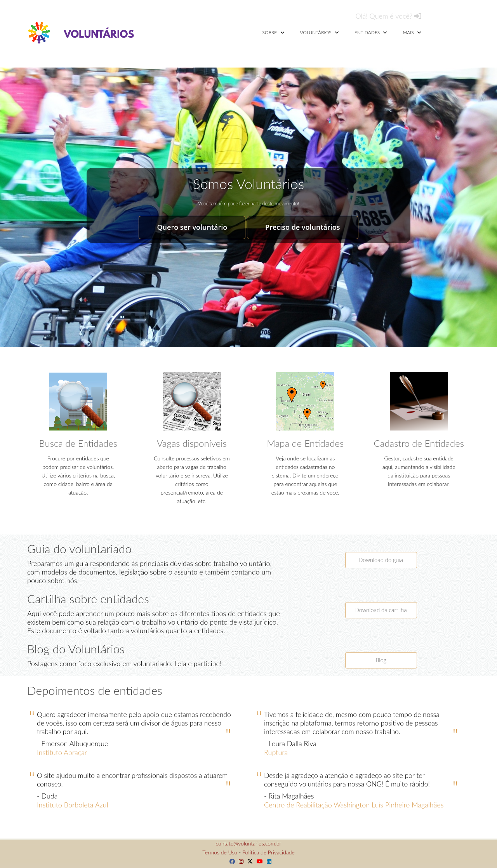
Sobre (274, 32)
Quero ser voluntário (192, 227)
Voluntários (320, 32)
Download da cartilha (381, 610)
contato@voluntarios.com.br (249, 843)
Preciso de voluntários (302, 227)
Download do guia (381, 560)
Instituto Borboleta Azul (72, 805)
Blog (381, 660)
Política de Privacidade (268, 852)
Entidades (371, 32)
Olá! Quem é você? (388, 16)
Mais (412, 32)
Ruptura (276, 752)
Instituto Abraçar (62, 752)
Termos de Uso (220, 852)
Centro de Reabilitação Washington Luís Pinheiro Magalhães (354, 805)
